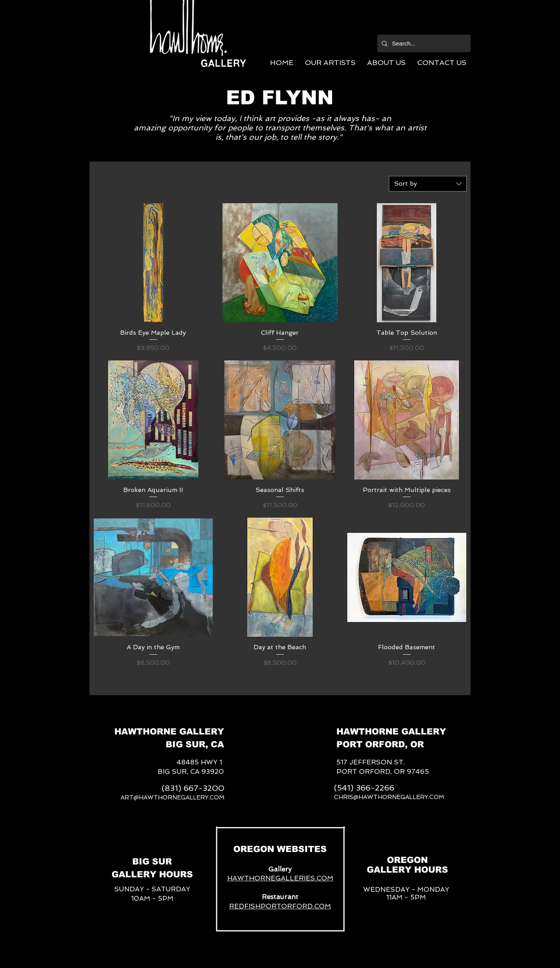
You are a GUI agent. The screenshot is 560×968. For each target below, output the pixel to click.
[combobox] (428, 184)
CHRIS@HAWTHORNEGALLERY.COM (389, 797)
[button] (330, 62)
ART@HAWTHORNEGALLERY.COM (172, 798)
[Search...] (423, 43)
